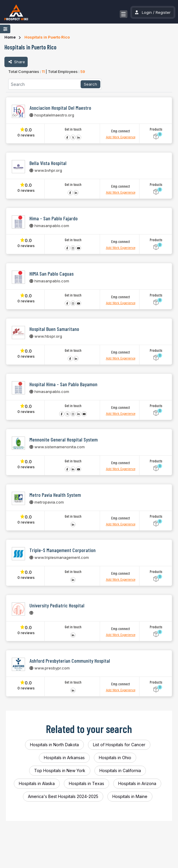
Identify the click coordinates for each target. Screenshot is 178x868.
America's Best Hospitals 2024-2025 (63, 796)
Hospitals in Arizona (137, 783)
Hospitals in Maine (130, 796)
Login (147, 12)
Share (16, 62)
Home (10, 37)
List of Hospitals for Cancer (119, 745)
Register (163, 12)
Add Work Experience (121, 137)
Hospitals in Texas (86, 783)
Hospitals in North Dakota (54, 745)
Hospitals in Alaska (37, 783)
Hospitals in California (120, 770)
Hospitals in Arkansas (64, 758)
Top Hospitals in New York (60, 770)
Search (90, 84)
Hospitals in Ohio (115, 758)
